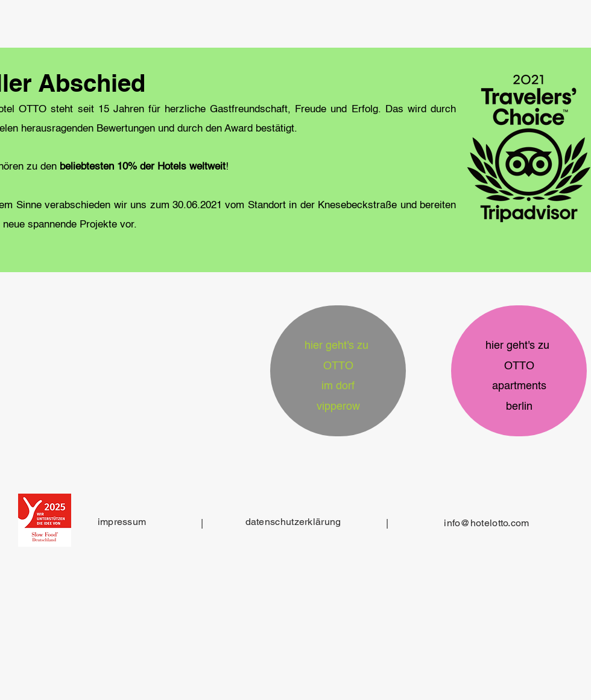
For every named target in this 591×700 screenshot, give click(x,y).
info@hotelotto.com (486, 523)
